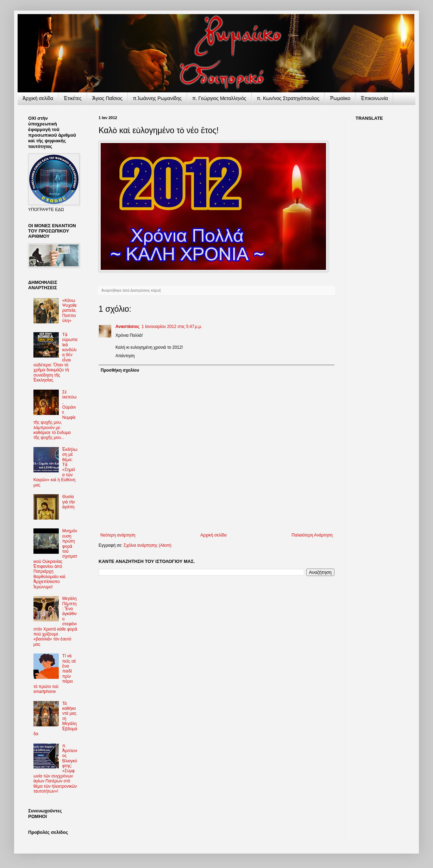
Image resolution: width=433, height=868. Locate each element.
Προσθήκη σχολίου (120, 370)
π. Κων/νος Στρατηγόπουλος (288, 98)
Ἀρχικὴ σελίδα (38, 98)
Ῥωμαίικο (340, 98)
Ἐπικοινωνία (374, 98)
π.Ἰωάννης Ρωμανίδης (157, 98)
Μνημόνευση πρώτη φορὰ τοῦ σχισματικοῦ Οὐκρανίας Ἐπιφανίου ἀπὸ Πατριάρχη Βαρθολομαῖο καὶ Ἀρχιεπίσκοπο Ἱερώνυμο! (55, 559)
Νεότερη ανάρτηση (118, 535)
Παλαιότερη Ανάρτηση (312, 535)
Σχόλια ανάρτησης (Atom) (148, 545)
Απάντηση (125, 356)
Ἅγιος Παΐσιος (107, 98)
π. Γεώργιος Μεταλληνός (219, 98)
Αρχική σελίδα (214, 535)
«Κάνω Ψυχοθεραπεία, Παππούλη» (70, 311)
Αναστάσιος (127, 327)
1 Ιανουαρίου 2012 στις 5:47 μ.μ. (172, 327)
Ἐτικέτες (73, 98)
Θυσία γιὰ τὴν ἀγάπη (69, 502)
